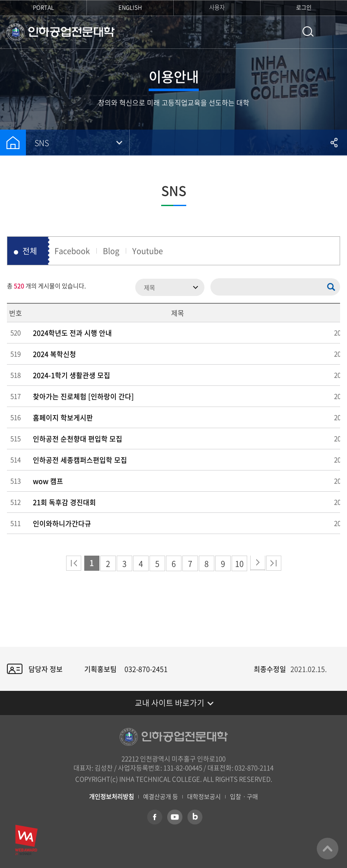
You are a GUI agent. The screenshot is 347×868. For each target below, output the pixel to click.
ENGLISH (130, 7)
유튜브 (175, 817)
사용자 (217, 7)
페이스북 (155, 817)
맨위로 (328, 849)
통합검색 (308, 32)
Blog (111, 251)
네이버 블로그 (195, 817)
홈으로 (13, 143)
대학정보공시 (204, 796)
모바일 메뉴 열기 (334, 32)
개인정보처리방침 (111, 796)
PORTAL (43, 7)
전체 (30, 251)
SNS (42, 143)
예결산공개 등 (161, 796)
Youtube (148, 251)
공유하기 (334, 143)
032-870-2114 (254, 768)
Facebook (72, 251)
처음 (74, 563)
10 (239, 564)
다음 (258, 563)
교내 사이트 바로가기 (170, 703)
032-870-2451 (146, 669)
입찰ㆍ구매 (244, 796)
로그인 (304, 7)
